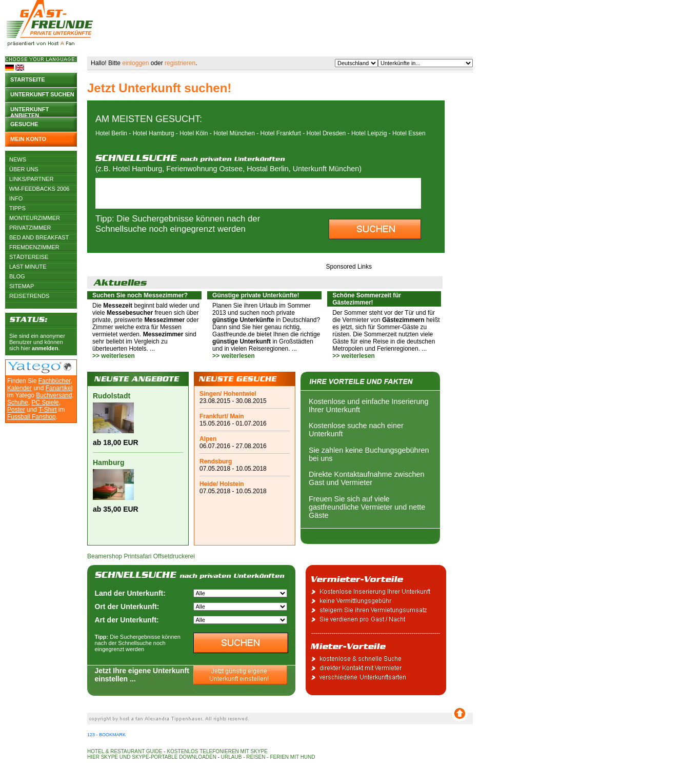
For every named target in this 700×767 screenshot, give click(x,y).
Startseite (28, 79)
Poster (16, 410)
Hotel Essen (409, 133)
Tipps (17, 208)
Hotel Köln (194, 133)
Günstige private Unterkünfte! (256, 295)
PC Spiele (45, 402)
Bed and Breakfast (39, 237)
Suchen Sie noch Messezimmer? (140, 295)
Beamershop (105, 556)
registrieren (180, 63)
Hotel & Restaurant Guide (125, 751)
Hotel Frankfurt (281, 133)
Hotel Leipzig (369, 133)
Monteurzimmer (35, 218)
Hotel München (234, 133)
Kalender (19, 388)
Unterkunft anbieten (29, 112)
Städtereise (29, 257)
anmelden (45, 348)
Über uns (24, 169)
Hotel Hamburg (154, 133)
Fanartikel (59, 388)
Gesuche (24, 124)
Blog (17, 276)
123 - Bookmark (106, 735)
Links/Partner (31, 179)
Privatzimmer (30, 228)
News (18, 159)
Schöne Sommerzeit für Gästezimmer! (367, 299)
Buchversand (54, 395)
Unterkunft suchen (42, 94)
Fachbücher (55, 381)
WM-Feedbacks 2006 (39, 189)
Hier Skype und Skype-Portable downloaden (152, 757)
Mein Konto (28, 139)
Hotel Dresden (326, 133)
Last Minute (28, 267)
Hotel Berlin (111, 133)
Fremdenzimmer (34, 247)
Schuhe (18, 402)
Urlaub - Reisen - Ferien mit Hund (268, 757)
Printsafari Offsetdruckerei (159, 556)
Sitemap (22, 286)
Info (16, 198)
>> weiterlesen (114, 356)
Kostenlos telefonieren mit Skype (217, 751)
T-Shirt (47, 410)
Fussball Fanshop (32, 417)
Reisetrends (29, 296)
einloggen (135, 63)
